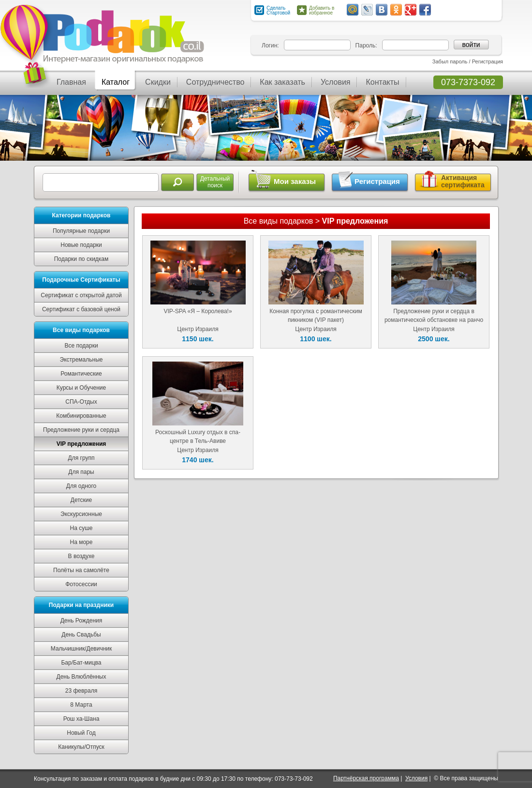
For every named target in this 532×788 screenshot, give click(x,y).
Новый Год (81, 733)
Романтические (81, 374)
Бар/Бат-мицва (81, 663)
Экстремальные (81, 360)
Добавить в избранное (322, 10)
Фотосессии (81, 584)
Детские (81, 500)
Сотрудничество (215, 82)
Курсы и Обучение (81, 388)
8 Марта (81, 705)
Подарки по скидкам (81, 259)
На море (81, 542)
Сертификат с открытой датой (81, 295)
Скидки (158, 82)
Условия (336, 82)
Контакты (382, 82)
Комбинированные (81, 416)
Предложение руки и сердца (81, 430)
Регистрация (488, 61)
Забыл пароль (450, 61)
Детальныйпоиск (215, 182)
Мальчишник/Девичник (81, 649)
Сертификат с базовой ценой (81, 309)
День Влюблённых (81, 677)
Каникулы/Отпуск (81, 747)
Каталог (116, 82)
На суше (81, 528)
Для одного (81, 486)
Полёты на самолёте (81, 570)
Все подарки (81, 346)
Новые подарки (81, 245)
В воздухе (81, 556)
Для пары (81, 472)
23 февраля (81, 691)
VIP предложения (81, 444)
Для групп (81, 458)
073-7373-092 (468, 82)
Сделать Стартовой (278, 10)
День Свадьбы (81, 635)
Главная (71, 82)
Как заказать (282, 82)
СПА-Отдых (81, 402)
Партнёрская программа (366, 778)
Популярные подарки (81, 231)
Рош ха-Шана (81, 719)
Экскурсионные (81, 514)
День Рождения (81, 621)
